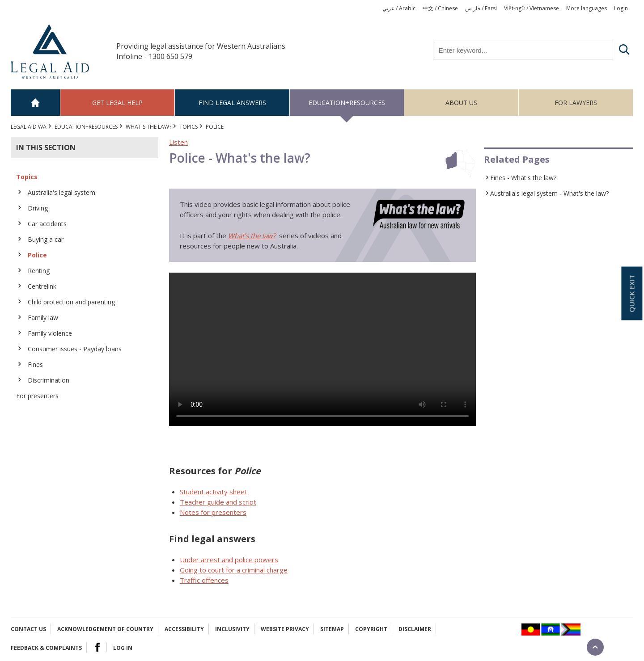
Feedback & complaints (46, 648)
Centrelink (42, 286)
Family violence (50, 333)
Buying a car (46, 239)
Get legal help (117, 103)
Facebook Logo (97, 647)
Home (36, 103)
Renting (39, 271)
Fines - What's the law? (523, 178)
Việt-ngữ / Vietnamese (532, 8)
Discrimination (49, 380)
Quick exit (631, 293)
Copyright (371, 629)
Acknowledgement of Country (105, 629)
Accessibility (184, 629)
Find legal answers (232, 103)
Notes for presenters (213, 512)
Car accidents (47, 224)
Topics (189, 127)
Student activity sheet (214, 492)
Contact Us (28, 629)
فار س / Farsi (481, 8)
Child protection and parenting (71, 302)
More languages (587, 8)
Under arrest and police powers (229, 560)
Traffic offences (204, 580)
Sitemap (332, 629)
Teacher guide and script (218, 502)
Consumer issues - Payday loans (75, 349)
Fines (35, 364)
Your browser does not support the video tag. (322, 349)
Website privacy (285, 629)
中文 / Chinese (440, 8)
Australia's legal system (61, 192)
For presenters (37, 396)
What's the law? (148, 127)
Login (621, 8)
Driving (38, 208)
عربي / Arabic (399, 8)
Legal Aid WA (29, 127)
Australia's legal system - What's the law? (549, 193)
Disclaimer (415, 629)
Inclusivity (232, 629)
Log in (123, 648)
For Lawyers (576, 103)
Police (37, 255)
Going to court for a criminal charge (234, 570)
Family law (43, 318)
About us (461, 103)
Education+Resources (347, 103)
